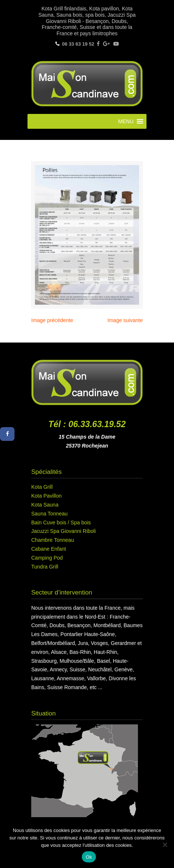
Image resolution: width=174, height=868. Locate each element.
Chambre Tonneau (53, 540)
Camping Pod (47, 558)
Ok (89, 857)
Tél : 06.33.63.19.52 (87, 424)
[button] (126, 121)
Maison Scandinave (87, 83)
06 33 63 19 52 (78, 44)
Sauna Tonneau (49, 514)
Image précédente (52, 320)
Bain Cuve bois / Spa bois (61, 523)
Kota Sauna (45, 505)
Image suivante (125, 320)
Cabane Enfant (49, 549)
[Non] (165, 845)
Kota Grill (42, 487)
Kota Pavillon (46, 496)
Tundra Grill (45, 567)
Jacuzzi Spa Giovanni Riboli (64, 531)
